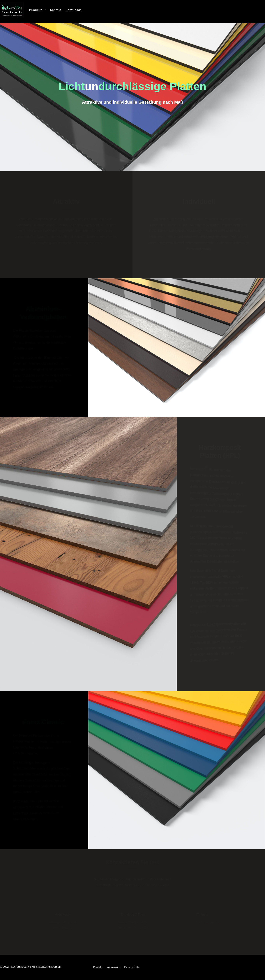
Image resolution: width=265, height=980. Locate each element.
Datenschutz (132, 967)
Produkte (36, 10)
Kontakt (56, 10)
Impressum (113, 967)
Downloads (74, 10)
